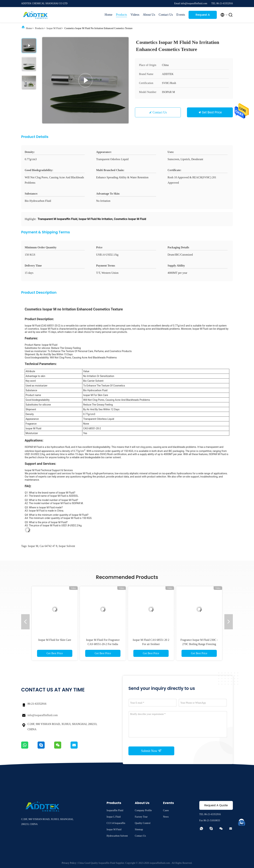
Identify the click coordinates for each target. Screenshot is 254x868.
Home (108, 15)
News (166, 817)
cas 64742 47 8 (49, 546)
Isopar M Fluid (54, 28)
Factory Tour (141, 817)
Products (121, 15)
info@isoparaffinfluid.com (43, 715)
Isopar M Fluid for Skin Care (55, 640)
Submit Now (151, 751)
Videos (135, 15)
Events (181, 15)
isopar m (33, 546)
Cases (166, 810)
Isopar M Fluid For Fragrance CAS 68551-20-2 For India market (103, 644)
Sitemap (139, 829)
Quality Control (143, 823)
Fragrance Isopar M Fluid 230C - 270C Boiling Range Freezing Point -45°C (199, 644)
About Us (149, 15)
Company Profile (143, 810)
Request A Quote (203, 16)
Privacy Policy (69, 863)
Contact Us (166, 15)
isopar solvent (67, 546)
